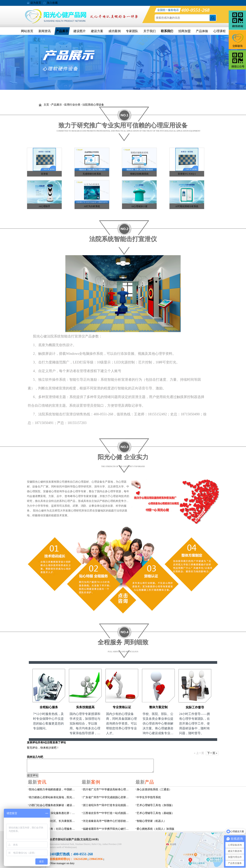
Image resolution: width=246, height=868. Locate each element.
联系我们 (167, 31)
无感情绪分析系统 (92, 174)
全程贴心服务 (49, 707)
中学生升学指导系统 (149, 797)
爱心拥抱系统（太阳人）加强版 (155, 829)
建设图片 (80, 31)
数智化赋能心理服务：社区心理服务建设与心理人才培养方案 (53, 829)
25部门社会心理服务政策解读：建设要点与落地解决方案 (53, 805)
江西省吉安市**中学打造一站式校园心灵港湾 (107, 813)
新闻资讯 (45, 31)
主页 (46, 105)
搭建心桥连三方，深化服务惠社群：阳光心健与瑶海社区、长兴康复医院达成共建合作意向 (53, 813)
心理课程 (219, 31)
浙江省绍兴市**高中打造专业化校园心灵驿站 (107, 805)
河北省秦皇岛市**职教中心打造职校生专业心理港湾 (107, 821)
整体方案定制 (158, 707)
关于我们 (150, 31)
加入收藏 (52, 3)
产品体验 (202, 31)
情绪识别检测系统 (139, 174)
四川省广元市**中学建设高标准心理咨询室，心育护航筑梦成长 (107, 789)
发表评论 (32, 743)
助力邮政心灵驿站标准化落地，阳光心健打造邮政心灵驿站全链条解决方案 (53, 797)
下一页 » (212, 753)
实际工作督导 (195, 707)
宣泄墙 (44, 174)
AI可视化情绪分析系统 (187, 206)
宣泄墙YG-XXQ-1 (187, 174)
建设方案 (97, 31)
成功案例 (115, 31)
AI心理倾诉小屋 (139, 206)
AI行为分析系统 (92, 206)
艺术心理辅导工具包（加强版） (155, 805)
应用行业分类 (72, 105)
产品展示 (62, 31)
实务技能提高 (85, 707)
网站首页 (27, 31)
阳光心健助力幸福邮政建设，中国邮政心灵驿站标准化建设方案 (53, 789)
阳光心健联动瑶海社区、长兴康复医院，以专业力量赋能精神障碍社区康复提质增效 (53, 821)
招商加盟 (184, 31)
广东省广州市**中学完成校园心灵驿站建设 (107, 797)
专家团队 (132, 31)
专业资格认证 (122, 707)
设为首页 (36, 3)
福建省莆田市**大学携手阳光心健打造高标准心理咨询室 (107, 829)
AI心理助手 (44, 206)
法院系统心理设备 (93, 105)
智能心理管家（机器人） (151, 821)
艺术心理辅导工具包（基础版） (155, 813)
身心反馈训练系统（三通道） (154, 789)
